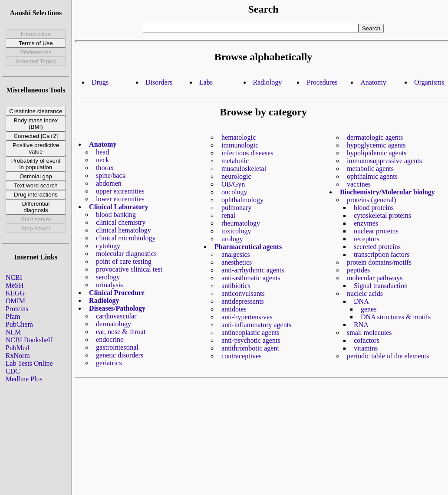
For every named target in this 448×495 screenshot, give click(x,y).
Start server (36, 219)
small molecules (369, 333)
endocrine (110, 339)
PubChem (19, 324)
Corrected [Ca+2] (36, 136)
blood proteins (374, 208)
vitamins (366, 348)
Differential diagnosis (36, 207)
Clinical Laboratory (119, 207)
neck (102, 160)
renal (228, 215)
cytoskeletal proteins (382, 215)
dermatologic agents (375, 137)
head (102, 152)
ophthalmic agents (372, 176)
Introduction (36, 34)
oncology (234, 192)
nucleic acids (365, 293)
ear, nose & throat (121, 332)
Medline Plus (24, 379)
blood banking (116, 215)
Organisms (429, 82)
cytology (108, 246)
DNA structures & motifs (396, 317)
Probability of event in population (36, 164)
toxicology (236, 231)
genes (369, 309)
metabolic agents (370, 169)
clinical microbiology (126, 238)
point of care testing (124, 261)
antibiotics (236, 286)
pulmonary (236, 208)
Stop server (36, 228)
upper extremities (120, 191)
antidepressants (243, 301)
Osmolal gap (36, 176)
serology (108, 277)
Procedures (322, 82)
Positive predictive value (36, 148)
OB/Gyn (233, 184)
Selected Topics (36, 61)
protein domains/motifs (379, 262)
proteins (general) (371, 200)
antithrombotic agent (250, 348)
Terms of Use (36, 43)
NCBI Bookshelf (29, 340)
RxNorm (18, 356)
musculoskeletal (244, 169)
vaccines (359, 184)
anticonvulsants (243, 293)
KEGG (15, 293)
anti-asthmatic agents (251, 278)
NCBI (14, 277)
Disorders (159, 82)
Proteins (17, 309)
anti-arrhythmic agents (253, 270)
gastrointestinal (117, 347)
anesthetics (237, 262)
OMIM (15, 301)
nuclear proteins (376, 231)
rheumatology (241, 223)
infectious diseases (247, 153)
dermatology (114, 324)
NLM (13, 332)
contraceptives (241, 356)
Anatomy (373, 82)
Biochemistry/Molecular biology (387, 192)
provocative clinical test (129, 269)
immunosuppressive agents (384, 161)
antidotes (234, 309)
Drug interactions (36, 195)
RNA (361, 325)
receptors (367, 239)
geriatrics (109, 363)
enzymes (366, 223)
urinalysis (109, 285)
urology (232, 239)
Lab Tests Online (29, 363)
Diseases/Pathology (117, 308)
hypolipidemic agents (377, 153)
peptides (358, 270)
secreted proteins (377, 247)
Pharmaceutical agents (248, 247)
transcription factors (382, 254)
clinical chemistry (121, 222)
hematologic (239, 137)
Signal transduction (381, 286)
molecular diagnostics (126, 254)
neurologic (236, 176)
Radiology (268, 82)
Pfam (13, 316)
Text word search (36, 185)
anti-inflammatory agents (256, 325)
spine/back (111, 175)
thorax (105, 168)
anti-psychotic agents (251, 340)
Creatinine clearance (36, 111)
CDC (13, 371)
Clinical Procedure (117, 293)
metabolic (235, 161)
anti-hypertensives (247, 317)
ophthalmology (242, 200)
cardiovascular (116, 316)
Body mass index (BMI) (36, 124)
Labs (206, 82)
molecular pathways (375, 278)
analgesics (236, 254)
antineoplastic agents (250, 333)
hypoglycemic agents (376, 145)
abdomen (109, 183)
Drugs (100, 82)
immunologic (240, 145)
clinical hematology (124, 230)
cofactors (367, 340)
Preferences (36, 52)
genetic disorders (120, 355)
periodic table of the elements (388, 356)
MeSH (15, 285)
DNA (361, 301)
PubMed (17, 348)
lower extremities (120, 199)
